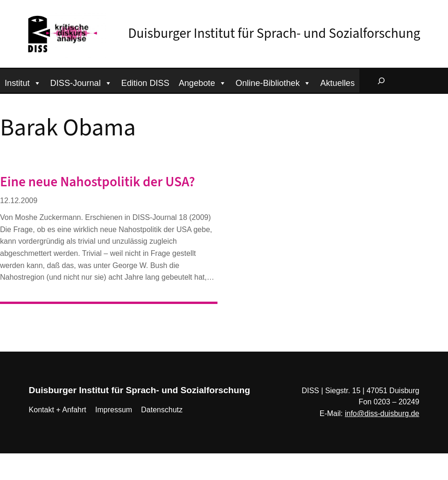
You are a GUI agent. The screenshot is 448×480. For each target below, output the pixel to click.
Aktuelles (337, 83)
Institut (23, 82)
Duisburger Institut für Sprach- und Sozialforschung (274, 34)
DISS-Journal (81, 82)
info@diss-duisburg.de (382, 413)
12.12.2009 (19, 201)
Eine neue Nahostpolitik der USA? (98, 182)
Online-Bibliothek (273, 82)
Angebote (203, 82)
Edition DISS (145, 83)
